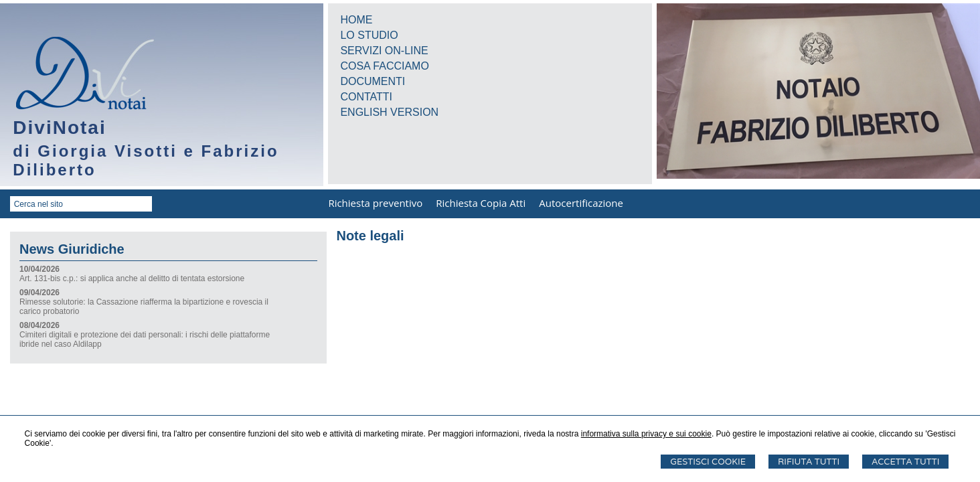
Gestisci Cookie (708, 462)
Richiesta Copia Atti (481, 203)
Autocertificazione (581, 203)
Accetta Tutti (905, 462)
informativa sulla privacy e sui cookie (646, 434)
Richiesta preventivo (375, 203)
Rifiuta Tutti (809, 462)
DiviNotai (59, 128)
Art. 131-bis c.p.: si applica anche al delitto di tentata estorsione (132, 278)
